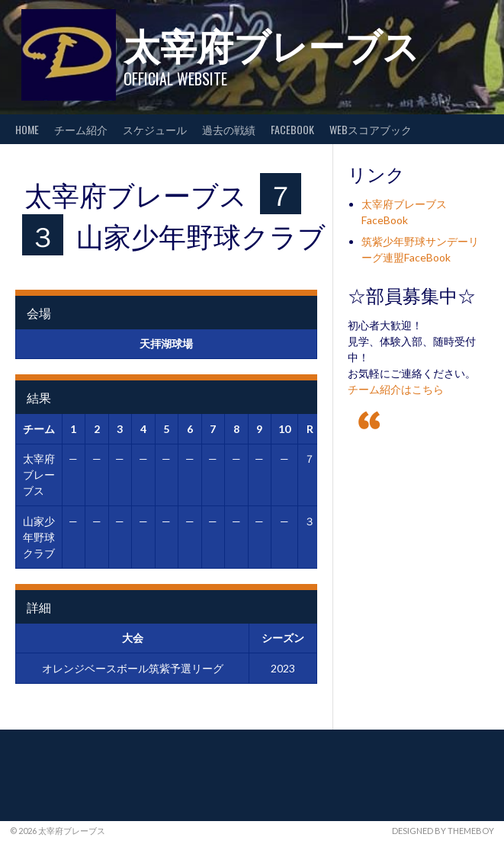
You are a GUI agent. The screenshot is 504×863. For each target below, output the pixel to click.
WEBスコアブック (371, 129)
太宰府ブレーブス (271, 44)
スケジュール (155, 129)
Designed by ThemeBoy (443, 831)
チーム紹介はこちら (396, 389)
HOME (27, 129)
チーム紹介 (81, 129)
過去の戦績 (229, 129)
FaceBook (292, 129)
